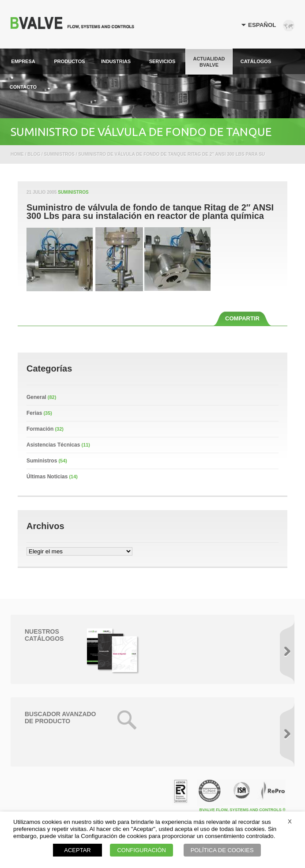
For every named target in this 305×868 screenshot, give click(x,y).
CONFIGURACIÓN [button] (141, 850)
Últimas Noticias (47, 477)
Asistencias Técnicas (53, 445)
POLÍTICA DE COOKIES (222, 850)
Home (17, 154)
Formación (40, 429)
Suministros (73, 192)
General (36, 397)
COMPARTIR (242, 318)
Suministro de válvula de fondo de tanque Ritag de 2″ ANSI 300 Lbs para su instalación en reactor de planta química (150, 212)
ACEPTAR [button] (77, 850)
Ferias (34, 413)
